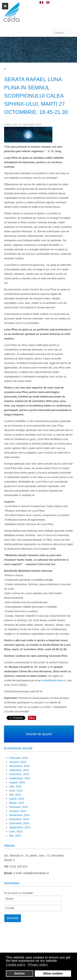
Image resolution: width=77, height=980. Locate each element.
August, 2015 (17, 782)
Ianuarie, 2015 (18, 811)
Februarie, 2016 (19, 758)
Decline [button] (20, 973)
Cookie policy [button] (16, 965)
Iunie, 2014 (16, 831)
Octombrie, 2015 (19, 774)
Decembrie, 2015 (19, 766)
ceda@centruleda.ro (54, 680)
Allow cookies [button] (53, 973)
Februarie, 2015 (19, 807)
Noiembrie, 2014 (19, 819)
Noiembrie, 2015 (19, 770)
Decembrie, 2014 (19, 815)
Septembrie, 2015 (20, 778)
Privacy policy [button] (38, 965)
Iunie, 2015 (16, 791)
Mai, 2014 (15, 836)
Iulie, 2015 (15, 786)
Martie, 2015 (17, 803)
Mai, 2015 (15, 795)
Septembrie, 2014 (20, 827)
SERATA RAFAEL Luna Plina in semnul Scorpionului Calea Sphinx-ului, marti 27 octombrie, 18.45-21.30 (36, 96)
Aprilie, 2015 (17, 799)
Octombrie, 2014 (19, 823)
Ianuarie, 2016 (18, 762)
